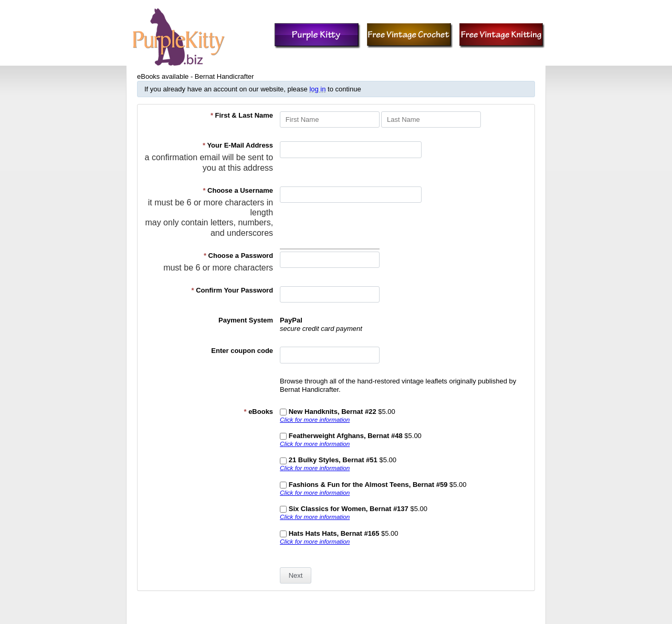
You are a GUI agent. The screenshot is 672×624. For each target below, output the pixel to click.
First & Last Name (242, 115)
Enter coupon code (242, 351)
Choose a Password (238, 256)
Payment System (246, 320)
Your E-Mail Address (238, 145)
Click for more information (315, 419)
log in (317, 89)
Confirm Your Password (233, 290)
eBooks (258, 412)
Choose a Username (238, 190)
